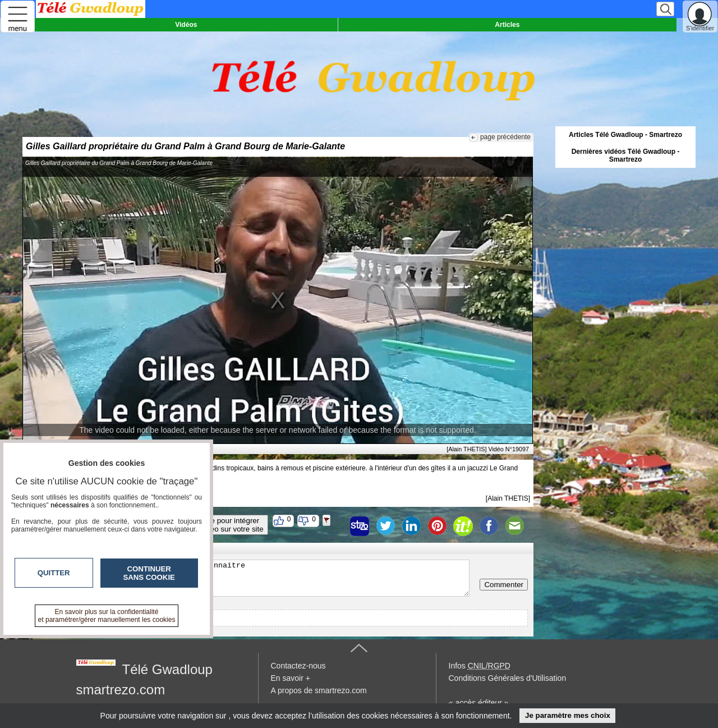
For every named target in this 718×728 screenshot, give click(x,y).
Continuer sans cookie (149, 573)
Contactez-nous (298, 666)
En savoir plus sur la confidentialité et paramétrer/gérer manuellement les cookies (107, 616)
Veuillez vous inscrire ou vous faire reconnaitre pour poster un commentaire (249, 578)
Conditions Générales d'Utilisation (508, 678)
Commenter (504, 585)
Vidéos (186, 25)
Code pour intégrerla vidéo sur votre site (228, 525)
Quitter (54, 573)
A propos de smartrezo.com (319, 690)
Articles (507, 25)
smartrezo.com (121, 690)
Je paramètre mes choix (568, 715)
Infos (480, 666)
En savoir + (291, 678)
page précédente (505, 137)
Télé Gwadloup (167, 669)
